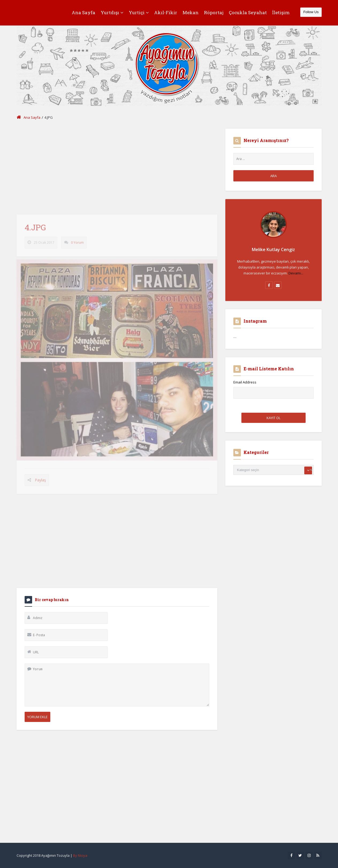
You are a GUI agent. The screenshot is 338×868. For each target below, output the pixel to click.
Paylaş (40, 482)
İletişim (281, 12)
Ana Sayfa (83, 12)
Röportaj (214, 12)
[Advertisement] (117, 166)
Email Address (245, 382)
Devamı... (296, 273)
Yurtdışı (112, 12)
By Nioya (80, 855)
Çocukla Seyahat (248, 12)
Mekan (191, 12)
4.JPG (35, 230)
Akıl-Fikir (166, 12)
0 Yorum (77, 245)
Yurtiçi (139, 12)
